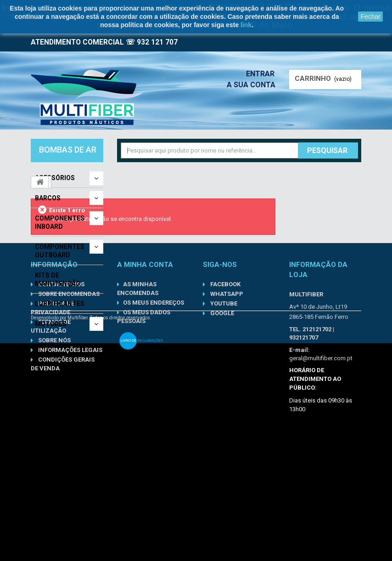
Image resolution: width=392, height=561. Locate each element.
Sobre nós (54, 438)
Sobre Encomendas (68, 391)
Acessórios (55, 178)
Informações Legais (70, 447)
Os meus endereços (154, 400)
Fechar (370, 17)
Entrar (263, 74)
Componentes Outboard (60, 251)
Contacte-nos (61, 382)
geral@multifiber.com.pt (321, 456)
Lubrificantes (60, 304)
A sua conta (253, 85)
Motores (51, 324)
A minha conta (145, 362)
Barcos (48, 198)
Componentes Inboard (60, 222)
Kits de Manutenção (58, 279)
